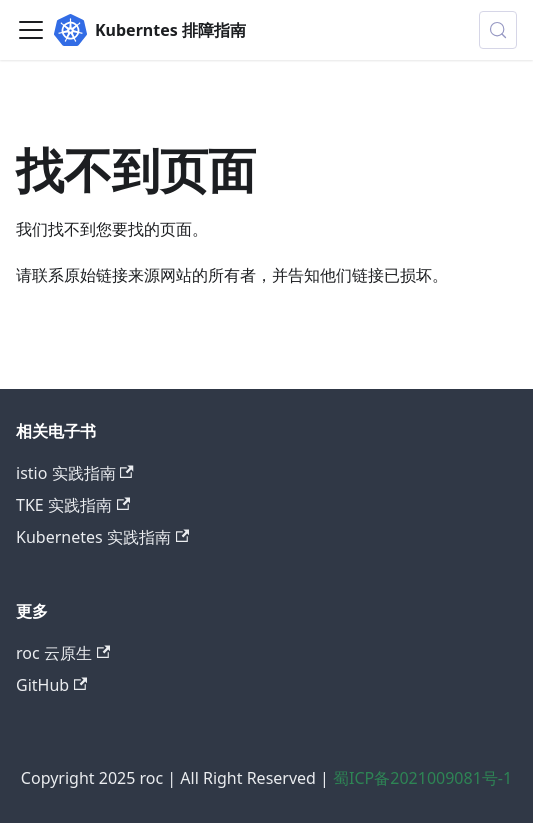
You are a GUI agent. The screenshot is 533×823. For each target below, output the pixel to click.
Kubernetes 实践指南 (102, 537)
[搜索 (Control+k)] (498, 30)
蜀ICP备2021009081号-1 (422, 778)
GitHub (51, 685)
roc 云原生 (63, 653)
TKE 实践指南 (73, 505)
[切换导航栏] (31, 30)
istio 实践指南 (75, 473)
